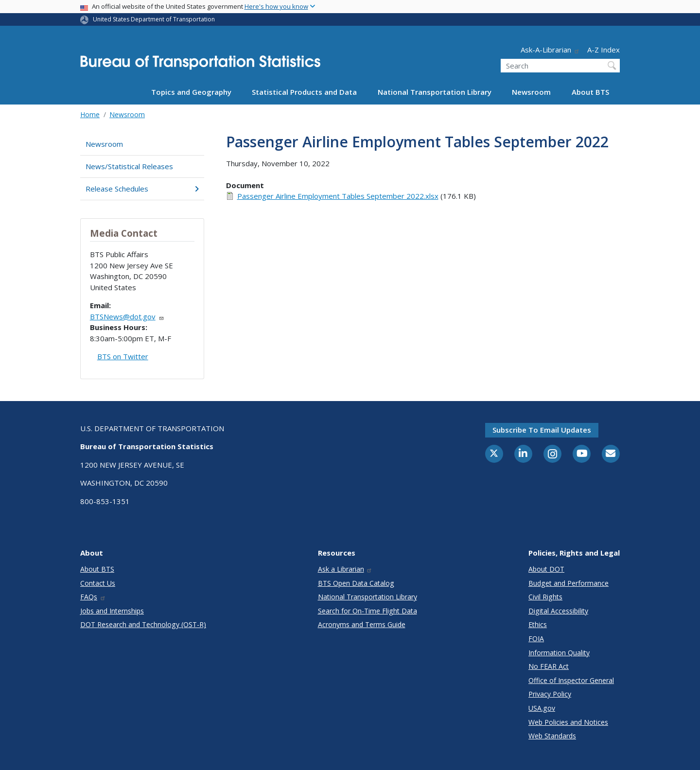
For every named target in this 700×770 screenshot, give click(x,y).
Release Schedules (142, 189)
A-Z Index (604, 50)
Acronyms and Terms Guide (362, 624)
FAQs (93, 597)
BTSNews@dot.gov (127, 316)
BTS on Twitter (123, 356)
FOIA (536, 639)
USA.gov (542, 708)
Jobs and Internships (112, 611)
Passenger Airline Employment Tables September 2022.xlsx (338, 196)
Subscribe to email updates (542, 430)
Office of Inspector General (571, 680)
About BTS (590, 92)
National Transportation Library (435, 92)
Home (90, 114)
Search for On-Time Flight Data (367, 611)
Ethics (538, 624)
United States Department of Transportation (154, 19)
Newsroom (531, 92)
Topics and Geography (191, 92)
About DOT (546, 569)
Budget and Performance (569, 583)
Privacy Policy (550, 694)
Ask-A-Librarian (550, 50)
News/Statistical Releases (129, 166)
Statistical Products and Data (304, 92)
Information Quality (559, 653)
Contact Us (98, 583)
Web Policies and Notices (568, 722)
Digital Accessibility (558, 611)
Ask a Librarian (345, 569)
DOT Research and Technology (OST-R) (143, 624)
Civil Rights (545, 597)
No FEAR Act (549, 666)
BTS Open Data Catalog (356, 583)
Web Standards (552, 736)
